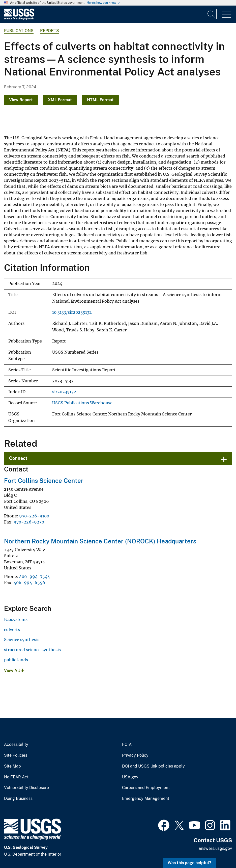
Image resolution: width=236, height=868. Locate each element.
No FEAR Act (16, 777)
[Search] (212, 14)
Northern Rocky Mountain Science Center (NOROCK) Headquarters (100, 541)
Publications (19, 31)
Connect (18, 458)
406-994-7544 (35, 576)
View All (14, 670)
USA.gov (130, 777)
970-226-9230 (29, 522)
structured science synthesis (32, 650)
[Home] (19, 19)
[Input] (184, 14)
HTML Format (100, 100)
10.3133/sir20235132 (72, 312)
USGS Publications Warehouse (82, 403)
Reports (50, 31)
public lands (16, 660)
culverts (12, 629)
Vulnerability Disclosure (26, 788)
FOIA (127, 745)
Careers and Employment (146, 788)
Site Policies (16, 755)
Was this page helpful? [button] (189, 863)
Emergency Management (146, 799)
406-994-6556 (29, 583)
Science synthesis (22, 640)
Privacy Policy (135, 755)
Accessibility (16, 745)
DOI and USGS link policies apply (153, 766)
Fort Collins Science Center (44, 481)
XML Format (60, 100)
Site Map (12, 766)
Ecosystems (16, 619)
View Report (21, 100)
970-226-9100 (34, 516)
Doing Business (18, 799)
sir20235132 (64, 392)
